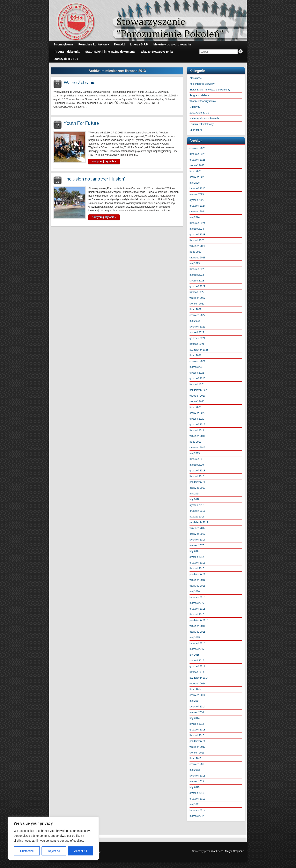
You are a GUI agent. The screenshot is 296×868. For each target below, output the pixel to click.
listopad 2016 (197, 568)
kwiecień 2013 (197, 776)
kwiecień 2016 (197, 597)
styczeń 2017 (197, 557)
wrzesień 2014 (197, 684)
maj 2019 (195, 453)
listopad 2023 (197, 240)
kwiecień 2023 (197, 269)
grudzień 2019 (197, 425)
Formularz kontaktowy (202, 124)
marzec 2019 (197, 465)
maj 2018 (195, 494)
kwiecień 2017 (197, 540)
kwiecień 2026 (197, 154)
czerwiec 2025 (197, 177)
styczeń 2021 (197, 373)
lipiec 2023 (195, 252)
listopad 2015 (197, 615)
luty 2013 (195, 787)
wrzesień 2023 (197, 246)
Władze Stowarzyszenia (203, 101)
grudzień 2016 (197, 563)
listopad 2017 (197, 517)
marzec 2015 (197, 649)
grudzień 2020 (197, 378)
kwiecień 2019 (197, 459)
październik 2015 (199, 620)
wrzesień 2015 (197, 626)
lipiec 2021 (195, 355)
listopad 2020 (197, 384)
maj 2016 (195, 591)
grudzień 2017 (197, 511)
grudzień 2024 (197, 206)
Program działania (199, 95)
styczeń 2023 (197, 281)
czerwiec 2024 (197, 212)
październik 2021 (199, 350)
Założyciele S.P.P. (199, 113)
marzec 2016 (197, 603)
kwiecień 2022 (197, 327)
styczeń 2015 (197, 661)
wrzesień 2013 (197, 747)
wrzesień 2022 (197, 298)
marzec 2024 (197, 229)
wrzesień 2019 (197, 436)
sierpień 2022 (197, 304)
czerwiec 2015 (197, 632)
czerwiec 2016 (197, 586)
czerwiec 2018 (197, 488)
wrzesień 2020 (197, 396)
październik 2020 (199, 390)
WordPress (217, 851)
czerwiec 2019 (197, 448)
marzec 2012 (197, 816)
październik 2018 (199, 482)
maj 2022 (195, 321)
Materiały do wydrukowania (204, 118)
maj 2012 (195, 804)
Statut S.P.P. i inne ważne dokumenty (210, 90)
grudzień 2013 (197, 730)
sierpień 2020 (197, 402)
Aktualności (196, 78)
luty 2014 (195, 718)
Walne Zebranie (80, 82)
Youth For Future (81, 123)
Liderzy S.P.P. (197, 107)
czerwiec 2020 (197, 413)
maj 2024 (195, 217)
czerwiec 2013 (197, 764)
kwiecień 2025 (197, 189)
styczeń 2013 (197, 793)
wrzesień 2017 (197, 528)
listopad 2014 (197, 672)
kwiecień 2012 (197, 810)
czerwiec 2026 (197, 148)
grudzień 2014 (197, 666)
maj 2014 (195, 701)
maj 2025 (195, 183)
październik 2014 (199, 678)
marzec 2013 (197, 781)
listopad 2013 (197, 735)
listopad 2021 (197, 344)
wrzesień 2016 (197, 580)
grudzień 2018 (197, 471)
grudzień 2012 (197, 799)
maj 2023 (195, 263)
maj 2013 (195, 770)
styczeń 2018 (197, 505)
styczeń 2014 (197, 724)
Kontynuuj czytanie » (104, 161)
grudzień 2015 (197, 609)
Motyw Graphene (234, 851)
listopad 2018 (197, 476)
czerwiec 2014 (197, 695)
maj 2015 (195, 638)
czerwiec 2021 (197, 361)
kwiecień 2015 (197, 643)
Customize (27, 851)
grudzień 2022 (197, 286)
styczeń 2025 (197, 200)
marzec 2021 (197, 367)
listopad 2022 (197, 292)
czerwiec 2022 (197, 315)
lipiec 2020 (195, 407)
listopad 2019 (197, 430)
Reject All (54, 851)
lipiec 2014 (195, 689)
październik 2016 (199, 574)
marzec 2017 (197, 545)
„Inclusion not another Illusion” (95, 179)
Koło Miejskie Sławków (202, 84)
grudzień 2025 (197, 160)
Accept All (80, 851)
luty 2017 (195, 551)
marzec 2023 (197, 275)
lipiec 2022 (195, 309)
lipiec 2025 (195, 171)
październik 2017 (199, 522)
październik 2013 (199, 741)
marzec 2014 (197, 712)
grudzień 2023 (197, 235)
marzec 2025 (197, 194)
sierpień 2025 (197, 165)
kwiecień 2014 (197, 707)
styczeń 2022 (197, 332)
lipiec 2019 (195, 442)
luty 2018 (195, 499)
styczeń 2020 (197, 419)
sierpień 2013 (197, 753)
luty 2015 (195, 655)
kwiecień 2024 (197, 223)
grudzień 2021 (197, 338)
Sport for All (196, 130)
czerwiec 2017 (197, 534)
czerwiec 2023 (197, 258)
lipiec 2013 (195, 758)
